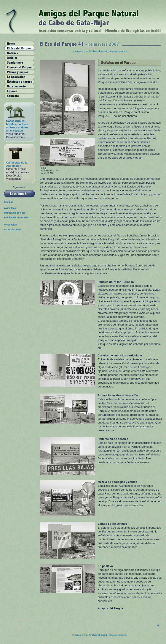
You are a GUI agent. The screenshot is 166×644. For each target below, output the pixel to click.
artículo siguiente (118, 51)
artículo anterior (80, 51)
